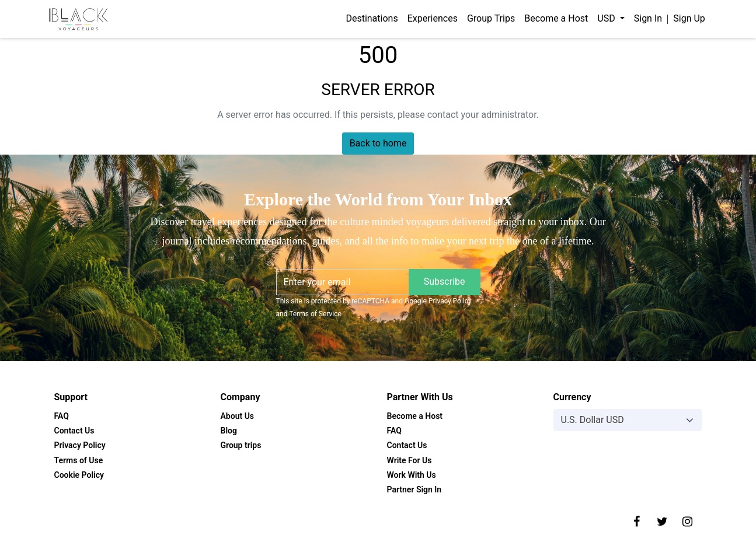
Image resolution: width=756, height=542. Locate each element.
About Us (238, 416)
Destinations (372, 18)
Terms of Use (79, 460)
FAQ (62, 416)
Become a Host (556, 18)
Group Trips (491, 18)
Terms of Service (316, 314)
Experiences (433, 18)
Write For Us (410, 460)
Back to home (378, 143)
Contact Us (74, 431)
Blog (229, 431)
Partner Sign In (414, 489)
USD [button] (607, 18)
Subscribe (445, 282)
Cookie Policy (79, 475)
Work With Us (412, 475)
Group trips (241, 445)
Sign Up (689, 18)
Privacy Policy (450, 301)
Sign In (648, 18)
